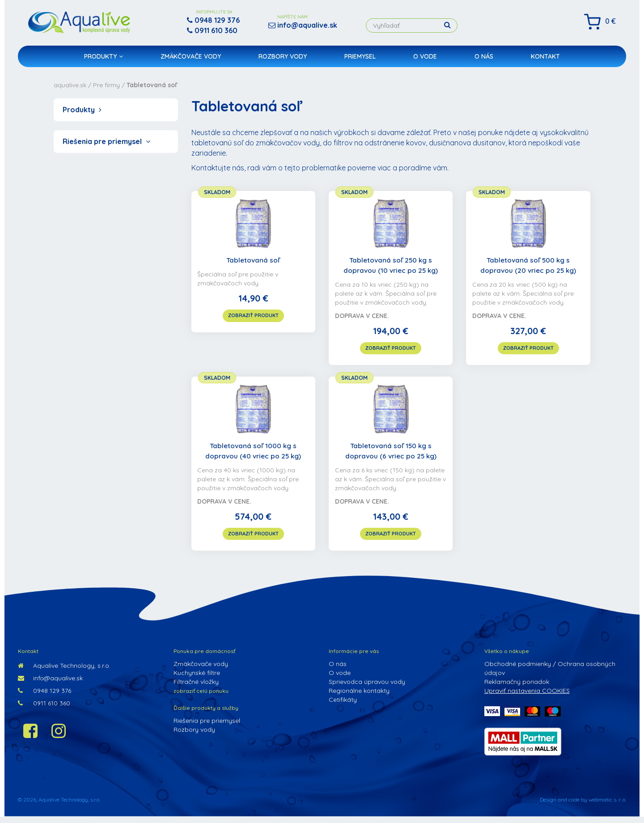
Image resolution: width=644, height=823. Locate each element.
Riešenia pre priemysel (106, 141)
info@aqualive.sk (50, 684)
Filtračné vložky (196, 688)
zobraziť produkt (253, 316)
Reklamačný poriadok (517, 688)
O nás (484, 61)
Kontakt (545, 61)
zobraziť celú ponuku (201, 697)
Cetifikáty (343, 706)
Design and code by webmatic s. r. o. (583, 806)
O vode (425, 61)
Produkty (104, 61)
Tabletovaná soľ (253, 261)
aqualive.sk (70, 85)
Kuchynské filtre (197, 679)
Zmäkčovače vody (191, 61)
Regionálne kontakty (359, 697)
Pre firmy (106, 85)
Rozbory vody (283, 61)
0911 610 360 (44, 709)
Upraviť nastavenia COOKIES (527, 697)
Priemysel (360, 61)
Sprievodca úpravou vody (367, 688)
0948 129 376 (44, 697)
